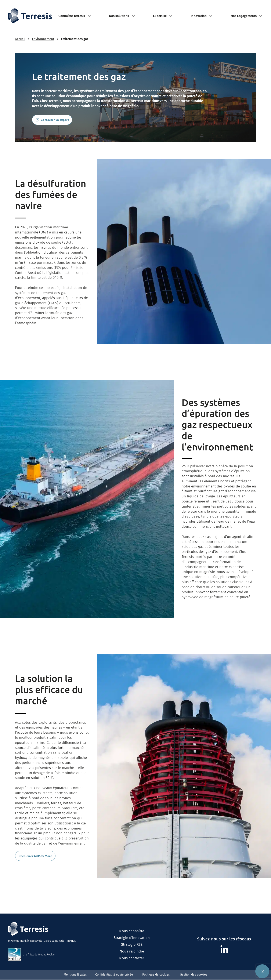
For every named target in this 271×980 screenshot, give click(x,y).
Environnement (203, 8)
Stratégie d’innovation (132, 947)
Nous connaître (132, 940)
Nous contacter (132, 967)
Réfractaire (138, 8)
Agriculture (114, 8)
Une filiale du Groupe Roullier (39, 963)
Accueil (20, 48)
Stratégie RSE (132, 954)
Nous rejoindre (236, 8)
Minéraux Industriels (169, 8)
